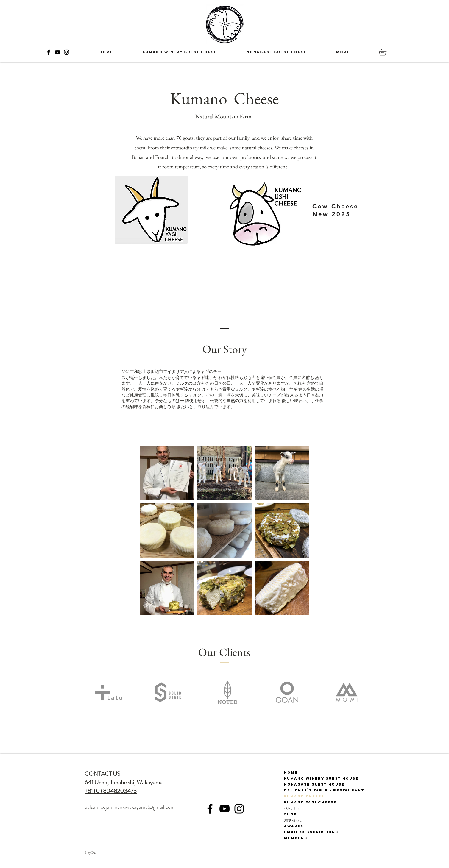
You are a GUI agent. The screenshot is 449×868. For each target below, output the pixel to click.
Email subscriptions (311, 832)
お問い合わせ (293, 820)
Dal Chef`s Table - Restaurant (324, 790)
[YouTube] (58, 52)
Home (291, 772)
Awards (294, 826)
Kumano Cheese (304, 796)
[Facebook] (49, 52)
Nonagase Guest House (314, 784)
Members (296, 838)
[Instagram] (67, 52)
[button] (386, 52)
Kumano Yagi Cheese (310, 802)
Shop (290, 814)
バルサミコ (291, 808)
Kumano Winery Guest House (321, 778)
